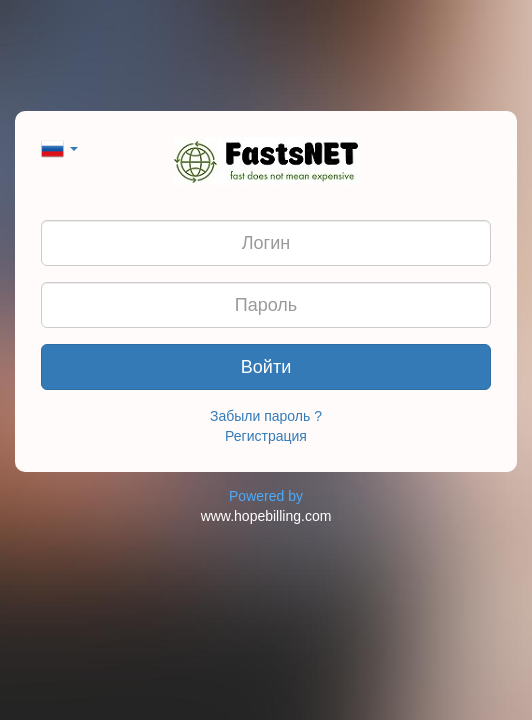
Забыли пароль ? (266, 416)
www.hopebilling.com (266, 516)
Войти (266, 367)
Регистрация (266, 436)
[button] (59, 147)
